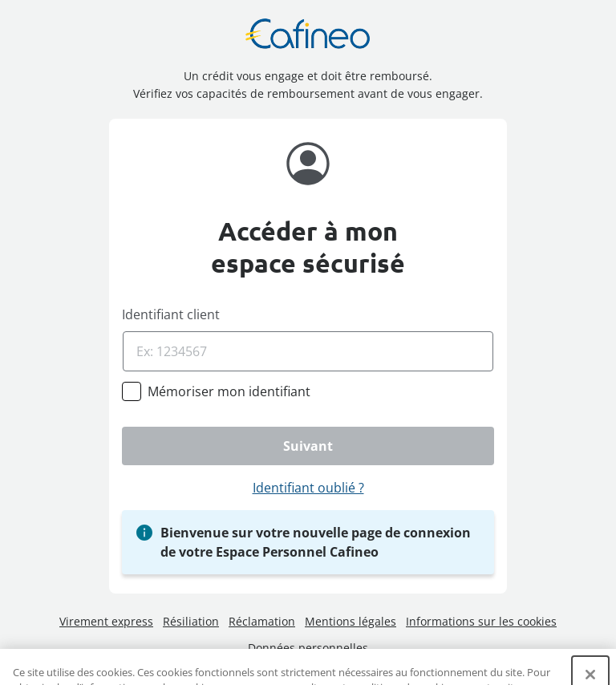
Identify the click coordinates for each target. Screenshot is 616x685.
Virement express (106, 621)
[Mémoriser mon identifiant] (229, 391)
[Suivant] (308, 446)
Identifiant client (171, 314)
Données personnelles (308, 648)
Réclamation (262, 621)
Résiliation (191, 621)
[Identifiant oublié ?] (308, 488)
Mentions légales (351, 621)
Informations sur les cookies (481, 621)
